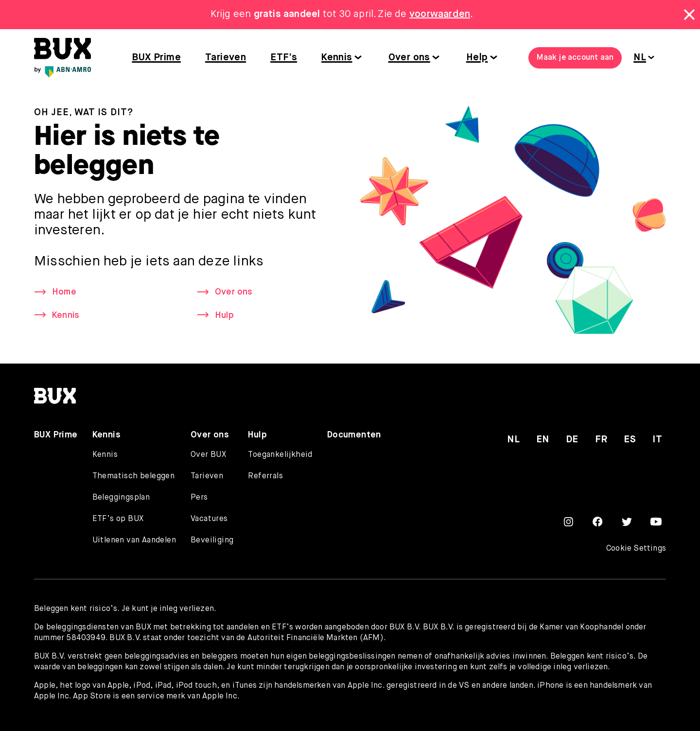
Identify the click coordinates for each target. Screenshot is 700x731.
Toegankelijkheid (280, 455)
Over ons (409, 58)
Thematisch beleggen (134, 476)
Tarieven (226, 58)
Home (64, 293)
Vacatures (209, 519)
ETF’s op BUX (118, 519)
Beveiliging (212, 540)
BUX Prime (156, 58)
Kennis (337, 58)
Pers (199, 498)
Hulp (224, 315)
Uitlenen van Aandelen (134, 540)
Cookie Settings (636, 549)
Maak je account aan (575, 58)
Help (477, 58)
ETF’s (284, 58)
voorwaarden (440, 14)
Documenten (354, 435)
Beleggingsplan (121, 498)
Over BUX (208, 455)
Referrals (265, 476)
